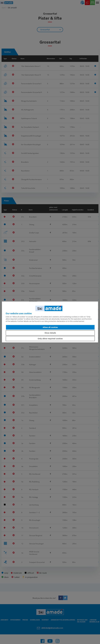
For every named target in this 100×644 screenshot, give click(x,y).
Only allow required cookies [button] (50, 339)
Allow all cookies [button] (50, 327)
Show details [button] (50, 333)
